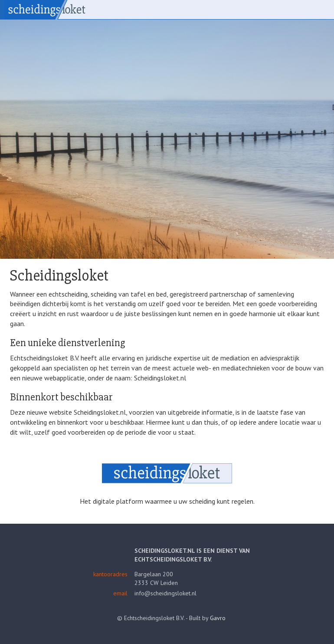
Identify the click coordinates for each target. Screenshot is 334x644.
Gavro (218, 618)
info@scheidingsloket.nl (165, 593)
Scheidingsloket (47, 10)
